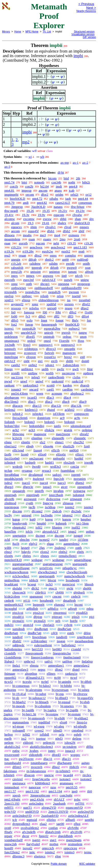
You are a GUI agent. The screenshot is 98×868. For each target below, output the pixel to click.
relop (60, 296)
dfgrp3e (28, 487)
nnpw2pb (10, 844)
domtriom (44, 418)
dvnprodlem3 (21, 824)
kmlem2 (10, 410)
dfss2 (38, 255)
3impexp (17, 207)
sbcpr (25, 836)
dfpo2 (85, 308)
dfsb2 (67, 231)
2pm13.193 (12, 803)
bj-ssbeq (84, 690)
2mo (62, 239)
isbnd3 (58, 730)
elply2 (33, 544)
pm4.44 (83, 199)
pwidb (70, 263)
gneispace (19, 783)
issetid (76, 296)
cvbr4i (68, 625)
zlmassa (68, 503)
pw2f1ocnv (26, 759)
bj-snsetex (67, 706)
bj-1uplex (50, 710)
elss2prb (69, 462)
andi (26, 203)
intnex (30, 276)
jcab (72, 190)
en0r (27, 361)
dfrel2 (86, 304)
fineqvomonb (34, 653)
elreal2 (84, 434)
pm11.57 (10, 791)
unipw (85, 280)
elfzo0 (42, 454)
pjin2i (76, 617)
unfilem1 (27, 369)
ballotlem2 (69, 645)
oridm (59, 194)
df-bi (61, 172)
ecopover (30, 353)
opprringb (33, 495)
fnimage (10, 674)
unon (83, 337)
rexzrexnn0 (12, 755)
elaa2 (43, 824)
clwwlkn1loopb (77, 572)
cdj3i (54, 633)
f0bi (58, 312)
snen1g (49, 775)
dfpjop (38, 617)
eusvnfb (10, 280)
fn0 (13, 312)
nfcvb (79, 276)
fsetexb (49, 353)
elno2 (8, 552)
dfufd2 (17, 641)
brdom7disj (12, 426)
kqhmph (61, 523)
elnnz (8, 442)
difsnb (54, 268)
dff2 (57, 316)
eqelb (8, 738)
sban (78, 219)
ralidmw (35, 263)
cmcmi (57, 596)
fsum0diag (68, 471)
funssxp (29, 312)
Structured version (84, 32)
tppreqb (37, 268)
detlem (77, 738)
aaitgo (86, 763)
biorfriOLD (18, 199)
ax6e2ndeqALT (78, 816)
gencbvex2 (58, 247)
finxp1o (82, 722)
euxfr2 (66, 251)
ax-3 (7, 167)
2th (78, 178)
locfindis (47, 515)
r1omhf (76, 649)
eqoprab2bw (52, 328)
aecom (16, 231)
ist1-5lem (82, 523)
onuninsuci (12, 341)
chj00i (60, 592)
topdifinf (44, 722)
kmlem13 (31, 410)
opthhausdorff (44, 288)
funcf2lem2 (12, 852)
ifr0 (90, 791)
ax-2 (85, 163)
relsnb (44, 296)
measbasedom (84, 641)
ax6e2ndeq (36, 803)
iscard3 (32, 397)
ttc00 (58, 678)
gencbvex (36, 247)
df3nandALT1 (35, 678)
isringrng (79, 491)
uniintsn (54, 272)
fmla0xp (87, 661)
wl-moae (18, 726)
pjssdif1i (18, 617)
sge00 (60, 824)
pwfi (76, 369)
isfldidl (44, 734)
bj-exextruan (60, 690)
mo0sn (54, 844)
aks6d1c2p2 (12, 747)
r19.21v (16, 247)
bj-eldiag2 (81, 718)
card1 (50, 389)
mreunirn (80, 479)
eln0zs (27, 556)
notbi (72, 182)
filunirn (57, 527)
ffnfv (75, 320)
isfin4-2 (18, 414)
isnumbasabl (13, 763)
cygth (29, 503)
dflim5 (17, 767)
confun (53, 828)
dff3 (70, 316)
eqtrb (71, 633)
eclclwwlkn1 (21, 576)
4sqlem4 (38, 479)
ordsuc (67, 337)
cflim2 (88, 410)
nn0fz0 (74, 450)
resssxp (16, 308)
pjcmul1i (18, 621)
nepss (42, 669)
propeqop (84, 284)
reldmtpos (31, 349)
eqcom (41, 243)
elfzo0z (61, 454)
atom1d (28, 625)
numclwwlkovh (75, 576)
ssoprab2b (29, 328)
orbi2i (74, 194)
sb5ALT (59, 799)
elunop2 (59, 605)
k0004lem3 (43, 783)
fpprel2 (44, 836)
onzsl (47, 341)
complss (70, 255)
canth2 (16, 365)
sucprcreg (68, 373)
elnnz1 (59, 442)
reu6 (82, 251)
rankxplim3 (31, 385)
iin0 (64, 276)
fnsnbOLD (72, 324)
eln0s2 (63, 552)
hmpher (86, 519)
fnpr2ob (59, 479)
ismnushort (12, 787)
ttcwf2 (9, 682)
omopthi (70, 349)
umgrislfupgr (83, 560)
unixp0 (52, 308)
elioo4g (48, 446)
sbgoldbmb (65, 836)
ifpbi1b (74, 767)
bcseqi (32, 584)
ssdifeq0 (83, 259)
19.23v (80, 211)
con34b (56, 182)
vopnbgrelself (13, 840)
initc (32, 852)
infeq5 (36, 377)
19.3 (31, 223)
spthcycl (29, 661)
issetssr (41, 738)
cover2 (39, 730)
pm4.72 (37, 199)
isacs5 (26, 483)
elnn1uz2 (10, 446)
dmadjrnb (69, 600)
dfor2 (45, 194)
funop (29, 324)
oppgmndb (85, 487)
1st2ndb (10, 345)
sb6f (81, 231)
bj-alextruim (34, 690)
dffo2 (73, 312)
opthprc (27, 296)
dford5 (30, 337)
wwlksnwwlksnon (16, 572)
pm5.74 (9, 182)
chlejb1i (40, 592)
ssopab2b (54, 292)
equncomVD (74, 807)
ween (40, 393)
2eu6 (77, 239)
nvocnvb (37, 767)
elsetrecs (40, 856)
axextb (23, 243)
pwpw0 (72, 268)
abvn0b (9, 499)
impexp (27, 190)
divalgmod (36, 475)
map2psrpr (63, 434)
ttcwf (74, 678)
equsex (84, 227)
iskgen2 (67, 515)
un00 (65, 259)
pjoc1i (53, 588)
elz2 (43, 442)
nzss (53, 787)
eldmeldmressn (48, 300)
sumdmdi (19, 629)
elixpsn (31, 357)
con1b (14, 186)
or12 (89, 194)
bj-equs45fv (85, 698)
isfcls (29, 531)
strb (58, 621)
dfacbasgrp (65, 763)
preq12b (17, 272)
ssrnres (69, 304)
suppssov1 (46, 345)
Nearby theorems (86, 11)
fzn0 (87, 446)
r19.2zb (16, 263)
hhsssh (89, 584)
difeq (87, 633)
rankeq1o (71, 674)
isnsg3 (47, 487)
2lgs (42, 548)
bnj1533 (37, 649)
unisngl (26, 515)
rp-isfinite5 (63, 771)
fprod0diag (12, 475)
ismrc (52, 751)
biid (66, 178)
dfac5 (32, 402)
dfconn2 (37, 511)
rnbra (90, 609)
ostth (79, 548)
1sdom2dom (71, 365)
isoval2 (27, 848)
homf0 (9, 848)
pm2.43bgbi (12, 799)
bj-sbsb (85, 702)
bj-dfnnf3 (61, 698)
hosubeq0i (46, 600)
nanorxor (35, 787)
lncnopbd (10, 609)
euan (32, 239)
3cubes (34, 751)
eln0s (80, 552)
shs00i (87, 588)
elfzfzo (51, 820)
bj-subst (41, 694)
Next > (91, 8)
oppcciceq (70, 848)
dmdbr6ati (11, 633)
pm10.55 (72, 787)
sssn (88, 268)
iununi (72, 272)
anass (58, 190)
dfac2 (49, 402)
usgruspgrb (80, 564)
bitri (24, 182)
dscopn (59, 535)
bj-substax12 (37, 698)
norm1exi (69, 584)
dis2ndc (76, 511)
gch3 (32, 430)
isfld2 (26, 734)
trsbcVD (10, 812)
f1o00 (89, 312)
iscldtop (50, 507)
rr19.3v (9, 251)
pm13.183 (80, 247)
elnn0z (26, 442)
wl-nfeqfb (80, 726)
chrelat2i (48, 625)
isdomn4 (79, 495)
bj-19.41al (19, 694)
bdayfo (26, 552)
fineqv (9, 369)
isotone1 (65, 779)
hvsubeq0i (72, 580)
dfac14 (87, 515)
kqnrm (67, 519)
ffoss (81, 341)
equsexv (17, 227)
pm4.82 (42, 203)
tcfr (15, 820)
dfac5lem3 (11, 402)
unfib (45, 369)
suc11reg (17, 377)
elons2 (45, 552)
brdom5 (49, 422)
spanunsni (36, 596)
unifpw (33, 373)
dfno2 (56, 767)
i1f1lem (83, 540)
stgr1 (53, 840)
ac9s (77, 418)
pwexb (66, 333)
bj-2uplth (72, 710)
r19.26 (89, 243)
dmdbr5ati (64, 629)
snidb (86, 263)
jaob (68, 199)
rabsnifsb (17, 268)
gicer (64, 487)
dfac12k (76, 406)
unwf (24, 381)
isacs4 (44, 483)
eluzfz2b (69, 446)
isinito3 (69, 852)
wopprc (75, 755)
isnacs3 (70, 751)
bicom (52, 178)
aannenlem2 (71, 544)
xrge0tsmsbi (85, 637)
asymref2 (17, 304)
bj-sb (16, 698)
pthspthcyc (69, 568)
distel (76, 669)
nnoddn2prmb (14, 479)
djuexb (85, 385)
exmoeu (74, 235)
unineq (89, 255)
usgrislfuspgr (21, 568)
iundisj (64, 540)
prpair (8, 836)
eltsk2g (49, 430)
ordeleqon (11, 337)
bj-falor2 (45, 686)
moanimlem (12, 239)
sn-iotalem (70, 747)
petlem (9, 743)
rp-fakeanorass (36, 771)
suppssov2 (68, 345)
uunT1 (27, 807)
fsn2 (14, 324)
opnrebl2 (10, 678)
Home (18, 32)
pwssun (74, 292)
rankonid (58, 381)
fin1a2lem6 (20, 418)
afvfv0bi (73, 828)
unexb (8, 333)
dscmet (40, 535)
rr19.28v (28, 251)
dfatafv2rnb (53, 832)
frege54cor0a (41, 779)
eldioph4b (36, 755)
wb (42, 157)
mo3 (43, 235)
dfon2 (59, 669)
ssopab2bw (33, 292)
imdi (59, 186)
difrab (32, 259)
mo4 (57, 235)
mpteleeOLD (13, 560)
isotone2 (86, 779)
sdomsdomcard (81, 426)
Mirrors (6, 32)
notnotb (39, 182)
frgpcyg (48, 503)
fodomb (9, 422)
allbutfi (70, 820)
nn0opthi (59, 458)
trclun (8, 471)
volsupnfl (19, 730)
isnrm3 (89, 507)
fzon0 (25, 454)
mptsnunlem (21, 722)
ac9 (62, 418)
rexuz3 (46, 471)
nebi (56, 243)
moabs (27, 235)
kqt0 (32, 519)
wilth (8, 548)
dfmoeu (9, 235)
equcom (59, 215)
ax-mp (65, 163)
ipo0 (74, 791)
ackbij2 (69, 410)
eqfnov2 (74, 328)
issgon (61, 641)
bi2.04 (44, 186)
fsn (89, 320)
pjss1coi (18, 613)
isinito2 (50, 852)
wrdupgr (37, 560)
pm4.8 (73, 186)
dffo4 (85, 316)
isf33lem (59, 414)
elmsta (34, 665)
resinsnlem (75, 844)
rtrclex (87, 775)
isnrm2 (69, 507)
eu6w (16, 751)
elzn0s (9, 556)
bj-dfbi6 (86, 682)
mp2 (26, 142)
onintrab (49, 337)
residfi (15, 373)
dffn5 (42, 316)
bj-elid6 (60, 718)
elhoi (77, 824)
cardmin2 (87, 389)
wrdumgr (58, 560)
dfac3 (50, 397)
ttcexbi (27, 682)
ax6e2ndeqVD (22, 816)
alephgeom (12, 397)
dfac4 (67, 397)
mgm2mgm (74, 840)
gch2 (16, 430)
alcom (15, 223)
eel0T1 (9, 807)
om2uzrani (36, 458)
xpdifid (51, 304)
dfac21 (66, 759)
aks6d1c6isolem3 (41, 747)
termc (88, 852)
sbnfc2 (49, 259)
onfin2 (33, 365)
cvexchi (87, 625)
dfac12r (56, 406)
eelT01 (80, 803)
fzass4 (38, 450)
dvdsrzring (53, 499)
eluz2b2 (79, 442)
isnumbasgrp (39, 763)
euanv (47, 239)
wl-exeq (39, 726)
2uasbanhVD (50, 816)
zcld (7, 540)
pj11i (27, 600)
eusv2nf (28, 280)
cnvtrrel (18, 779)
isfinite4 (10, 462)
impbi (78, 56)
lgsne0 (25, 548)
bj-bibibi (66, 686)
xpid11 (9, 300)
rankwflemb (56, 377)
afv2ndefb (29, 832)
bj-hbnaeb (42, 702)
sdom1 (50, 365)
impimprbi (11, 194)
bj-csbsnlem (43, 706)
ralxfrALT (49, 280)
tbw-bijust (78, 207)
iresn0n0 (85, 300)
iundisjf (18, 637)
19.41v (9, 215)
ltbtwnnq (18, 434)
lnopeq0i (39, 605)
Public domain (59, 864)
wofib (50, 373)
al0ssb (89, 272)
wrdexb (17, 466)
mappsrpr (40, 434)
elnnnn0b (58, 438)
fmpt (44, 320)
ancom (43, 190)
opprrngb (10, 495)
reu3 (7, 255)
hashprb (30, 462)
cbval (68, 227)
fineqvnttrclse (62, 653)
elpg (58, 856)
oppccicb (48, 848)
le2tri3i (17, 438)
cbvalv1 (51, 227)
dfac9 (83, 402)
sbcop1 (45, 284)
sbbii (63, 219)
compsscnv (81, 414)
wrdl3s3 (55, 466)
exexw (47, 219)
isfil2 (39, 527)
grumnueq (67, 783)
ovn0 (8, 828)
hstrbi (74, 621)
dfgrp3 (9, 487)
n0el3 (59, 738)
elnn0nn (37, 438)
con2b (29, 186)
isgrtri (36, 840)
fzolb (8, 454)
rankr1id (77, 381)
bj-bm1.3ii (29, 714)
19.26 (30, 211)
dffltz (90, 747)
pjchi (70, 588)
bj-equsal (64, 702)
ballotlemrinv (13, 649)
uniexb (49, 333)
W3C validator (87, 864)
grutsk (68, 430)
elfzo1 (79, 454)
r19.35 (72, 243)
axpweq (48, 276)
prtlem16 (49, 743)
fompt (59, 320)
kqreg (49, 519)
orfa (61, 734)
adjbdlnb (32, 609)
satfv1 (49, 661)
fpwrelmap (39, 637)
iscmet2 (44, 540)
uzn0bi (89, 820)
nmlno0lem (12, 580)
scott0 (51, 385)
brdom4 (69, 422)
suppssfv (10, 349)
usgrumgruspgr (53, 564)
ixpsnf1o (50, 357)
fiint (90, 369)
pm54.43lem (19, 393)
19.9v (41, 215)
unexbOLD (28, 333)
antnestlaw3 (20, 669)
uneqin (16, 259)
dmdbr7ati (34, 633)
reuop (69, 308)
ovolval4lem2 (30, 828)
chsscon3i (19, 592)
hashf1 (50, 462)
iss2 (24, 738)
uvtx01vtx (46, 568)
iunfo (57, 426)
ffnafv (8, 832)
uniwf (39, 381)
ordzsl (31, 341)
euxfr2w (47, 251)
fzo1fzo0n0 (12, 458)
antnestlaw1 (56, 665)
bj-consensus (21, 686)
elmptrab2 (19, 527)
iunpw (83, 333)
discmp (17, 511)
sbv (92, 219)
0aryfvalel (33, 844)
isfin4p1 (38, 414)
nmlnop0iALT (14, 605)
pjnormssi (60, 613)
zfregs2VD (49, 807)
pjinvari (57, 617)
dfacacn (18, 406)
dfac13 (37, 406)
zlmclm (25, 540)
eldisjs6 (28, 743)
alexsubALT (50, 531)
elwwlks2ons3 (47, 572)
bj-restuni (74, 714)
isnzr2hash (56, 495)
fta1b (16, 544)
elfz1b (55, 450)
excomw (29, 219)
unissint (35, 272)
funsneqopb (49, 324)
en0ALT (10, 361)
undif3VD (32, 812)
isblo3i (33, 580)
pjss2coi (38, 613)
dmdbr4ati (41, 629)
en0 (83, 357)
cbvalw (77, 215)
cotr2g (75, 466)
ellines (51, 674)
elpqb (30, 446)
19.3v (26, 215)
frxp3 (27, 345)
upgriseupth (47, 576)
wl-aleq (59, 726)
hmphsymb (20, 523)
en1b (54, 361)
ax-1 (76, 163)
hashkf (79, 458)
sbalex (62, 223)
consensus (85, 203)
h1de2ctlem (12, 596)
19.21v (63, 211)
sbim (33, 227)
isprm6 (76, 475)
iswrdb (89, 462)
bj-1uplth (28, 710)
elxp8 (64, 722)
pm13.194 (55, 791)
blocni (52, 580)
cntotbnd (78, 730)
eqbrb (78, 734)
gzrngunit (30, 499)
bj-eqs (60, 694)
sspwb (68, 280)
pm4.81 (9, 190)
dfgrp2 (80, 483)
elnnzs (45, 556)
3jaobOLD (38, 207)
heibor (9, 734)
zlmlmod (10, 503)
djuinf (51, 410)
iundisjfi (62, 637)
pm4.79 (9, 203)
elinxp (26, 300)
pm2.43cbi (37, 799)
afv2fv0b (76, 832)
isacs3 (62, 483)
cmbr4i (9, 600)
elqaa (50, 544)
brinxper (10, 353)
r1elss (76, 377)
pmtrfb (39, 491)
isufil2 (76, 527)
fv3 (28, 316)
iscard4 (68, 775)
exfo (30, 320)
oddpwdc (19, 645)
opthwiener (19, 288)
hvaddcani (11, 584)
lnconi (79, 605)
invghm (59, 491)
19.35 (46, 211)
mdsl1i (9, 625)
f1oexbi (64, 341)
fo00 (14, 316)
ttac (7, 759)
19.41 (45, 223)
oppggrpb (19, 491)
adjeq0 (72, 609)
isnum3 (16, 389)
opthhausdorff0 (71, 288)
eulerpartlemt (43, 645)
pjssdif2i (82, 613)
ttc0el (45, 682)
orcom (30, 194)
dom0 (85, 361)
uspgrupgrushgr (23, 564)
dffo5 (15, 320)
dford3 (56, 755)
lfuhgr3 (9, 661)
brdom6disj (37, 426)
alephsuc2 (77, 393)
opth (29, 284)
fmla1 (16, 665)
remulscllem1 (68, 556)
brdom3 (30, 422)
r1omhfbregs (13, 657)
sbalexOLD (82, 223)
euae (7, 243)
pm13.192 (32, 791)
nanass (58, 207)
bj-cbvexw (81, 694)
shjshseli (79, 592)
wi (30, 157)
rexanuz (27, 471)
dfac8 (66, 402)
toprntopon (12, 507)
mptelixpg (11, 357)
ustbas (90, 531)
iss (69, 300)
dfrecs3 (51, 349)
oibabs (54, 199)
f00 (45, 312)
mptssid (32, 820)
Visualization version (83, 34)
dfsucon (29, 775)
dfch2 (35, 588)
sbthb (69, 361)
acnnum (57, 393)
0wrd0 (36, 466)
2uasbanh (59, 803)
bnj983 (57, 649)
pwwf (8, 381)
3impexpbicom (40, 795)
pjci (92, 617)
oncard (34, 389)
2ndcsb (57, 511)
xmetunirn (19, 535)
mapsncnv (69, 353)
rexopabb (10, 292)
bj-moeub (19, 706)
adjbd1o (53, 609)
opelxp (9, 296)
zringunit (76, 499)
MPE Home (32, 32)
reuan (22, 255)
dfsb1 (51, 231)
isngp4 (78, 535)
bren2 (68, 357)
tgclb (32, 507)
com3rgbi (66, 795)
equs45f (33, 231)
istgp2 (72, 531)
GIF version (89, 37)
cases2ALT (63, 203)
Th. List (47, 32)
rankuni (9, 385)
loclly (8, 515)
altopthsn (31, 674)
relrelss (34, 308)
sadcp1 (57, 475)
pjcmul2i (40, 621)
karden (67, 385)
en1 (40, 361)
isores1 (9, 328)
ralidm (53, 263)
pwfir (61, 369)
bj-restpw (52, 714)
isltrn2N (70, 743)
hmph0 (41, 523)
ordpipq (87, 430)
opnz (14, 284)
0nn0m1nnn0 (72, 657)
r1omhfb (10, 653)
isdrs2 (8, 483)
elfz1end (18, 450)
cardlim (67, 389)
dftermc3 (18, 856)
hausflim (10, 531)
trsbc (77, 799)
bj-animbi (65, 682)
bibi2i (86, 182)
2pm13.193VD (58, 812)
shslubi (17, 588)
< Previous (86, 4)
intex (15, 276)
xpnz (35, 304)
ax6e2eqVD (86, 812)
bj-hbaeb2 (19, 702)
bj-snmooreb (36, 718)
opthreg (88, 373)
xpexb (17, 795)
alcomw (10, 219)
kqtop (16, 519)
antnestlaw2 (81, 665)
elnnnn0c (80, 438)
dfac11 (48, 759)
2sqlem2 (60, 548)
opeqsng (64, 284)
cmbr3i (76, 596)
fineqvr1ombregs (42, 657)
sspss (53, 255)
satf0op (67, 661)
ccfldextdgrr (39, 641)
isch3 (49, 584)
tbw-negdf (11, 211)
